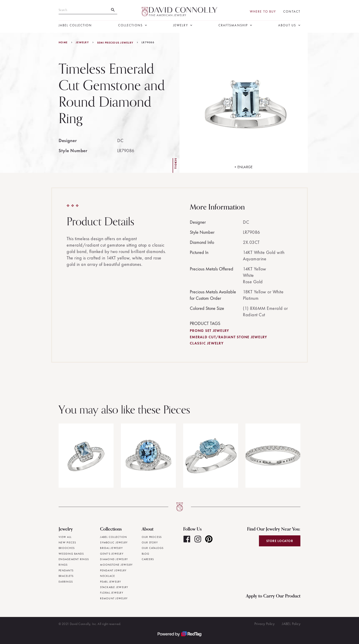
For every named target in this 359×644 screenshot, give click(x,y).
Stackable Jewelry (114, 587)
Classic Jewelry (207, 343)
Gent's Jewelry (112, 554)
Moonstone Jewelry (116, 565)
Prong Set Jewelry (209, 331)
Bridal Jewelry (111, 548)
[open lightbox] (244, 103)
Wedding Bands (71, 554)
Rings (63, 565)
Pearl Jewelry (110, 582)
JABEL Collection (75, 25)
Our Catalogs (153, 548)
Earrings (66, 582)
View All (65, 537)
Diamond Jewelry (114, 559)
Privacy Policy (265, 624)
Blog (146, 554)
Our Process (152, 537)
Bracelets (66, 576)
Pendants (66, 570)
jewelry (82, 42)
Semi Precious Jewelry (115, 43)
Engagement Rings (74, 559)
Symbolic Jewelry (114, 542)
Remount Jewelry (114, 598)
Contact (292, 12)
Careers (148, 559)
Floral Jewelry (112, 593)
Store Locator (280, 541)
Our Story (150, 542)
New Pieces (67, 542)
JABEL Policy (291, 624)
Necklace (107, 576)
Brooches (67, 548)
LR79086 (148, 42)
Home (63, 42)
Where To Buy (263, 12)
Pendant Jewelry (113, 570)
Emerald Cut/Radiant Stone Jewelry (228, 337)
